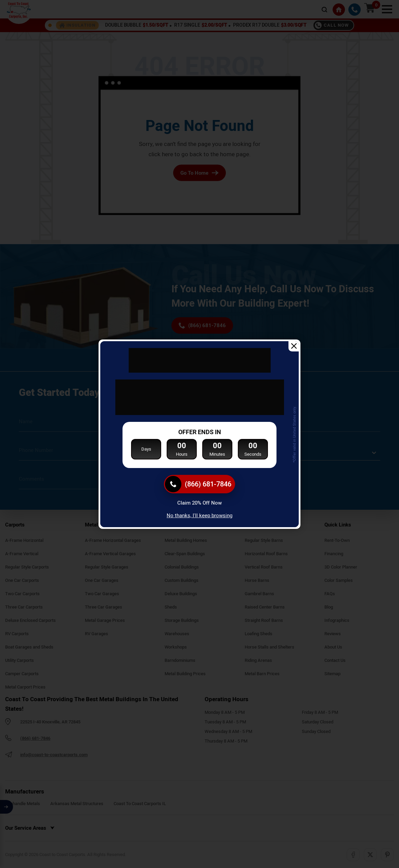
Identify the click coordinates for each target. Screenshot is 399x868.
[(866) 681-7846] (200, 484)
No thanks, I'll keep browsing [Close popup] (200, 516)
